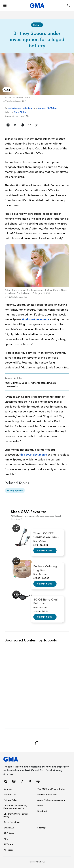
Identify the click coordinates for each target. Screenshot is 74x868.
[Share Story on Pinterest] (22, 125)
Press (40, 805)
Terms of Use (10, 794)
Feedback (42, 811)
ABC (6, 839)
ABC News (9, 833)
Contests (8, 789)
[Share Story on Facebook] (8, 125)
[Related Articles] (37, 382)
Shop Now (45, 551)
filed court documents (36, 319)
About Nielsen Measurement (51, 800)
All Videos (8, 844)
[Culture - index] (37, 25)
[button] (5, 6)
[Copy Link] (36, 125)
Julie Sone (28, 108)
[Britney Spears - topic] (15, 490)
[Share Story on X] (15, 125)
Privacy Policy (11, 800)
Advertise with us (12, 822)
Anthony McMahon (48, 108)
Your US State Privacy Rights (51, 789)
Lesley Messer (15, 108)
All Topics (8, 850)
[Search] (69, 6)
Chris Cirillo (20, 112)
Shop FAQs (9, 828)
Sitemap (42, 828)
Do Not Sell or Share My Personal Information (15, 807)
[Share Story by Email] (29, 125)
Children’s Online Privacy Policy (16, 815)
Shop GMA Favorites (29, 511)
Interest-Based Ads (47, 794)
